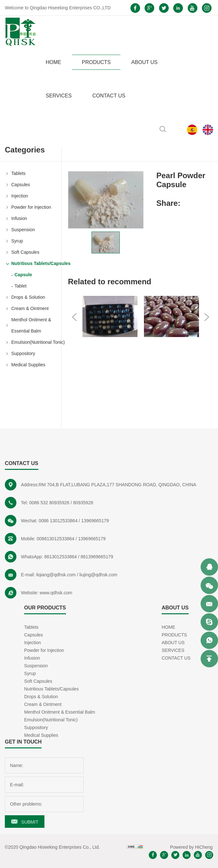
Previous (74, 317)
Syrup (17, 241)
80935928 (83, 503)
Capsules (21, 185)
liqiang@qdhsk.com (56, 575)
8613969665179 (97, 557)
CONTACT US (109, 96)
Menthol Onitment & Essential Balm (31, 325)
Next (207, 317)
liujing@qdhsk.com (99, 575)
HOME (53, 62)
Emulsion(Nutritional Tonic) (36, 342)
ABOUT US (145, 62)
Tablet (20, 286)
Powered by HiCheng (191, 847)
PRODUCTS (96, 62)
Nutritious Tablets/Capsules (36, 263)
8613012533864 (60, 557)
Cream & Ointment (30, 308)
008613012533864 (56, 539)
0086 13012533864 (58, 521)
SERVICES (59, 96)
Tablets (18, 173)
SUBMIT (30, 822)
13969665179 (95, 521)
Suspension (23, 230)
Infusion (19, 218)
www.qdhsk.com (56, 593)
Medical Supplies (28, 365)
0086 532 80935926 (49, 503)
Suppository (23, 353)
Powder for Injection (31, 207)
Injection (20, 196)
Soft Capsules (25, 252)
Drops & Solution (28, 297)
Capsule (23, 275)
